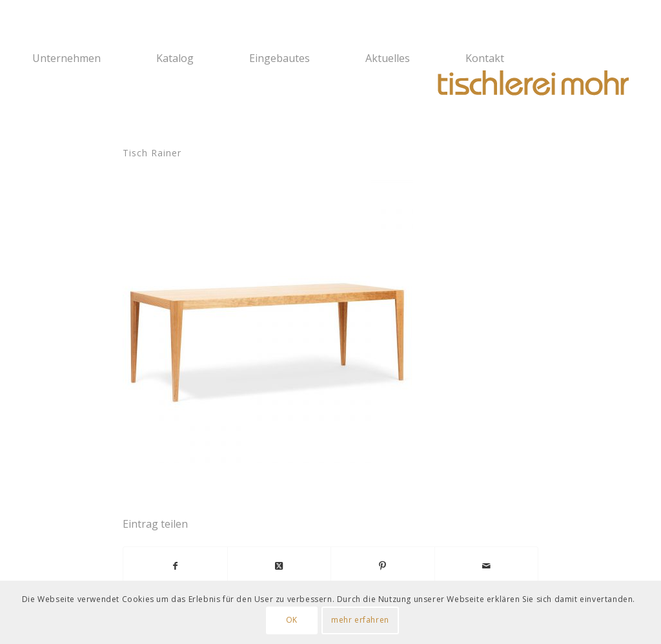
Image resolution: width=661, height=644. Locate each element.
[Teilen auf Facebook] (175, 566)
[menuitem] (86, 58)
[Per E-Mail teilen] (487, 566)
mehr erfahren (360, 620)
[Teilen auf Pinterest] (383, 566)
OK (292, 620)
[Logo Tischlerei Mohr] (532, 84)
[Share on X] (280, 566)
